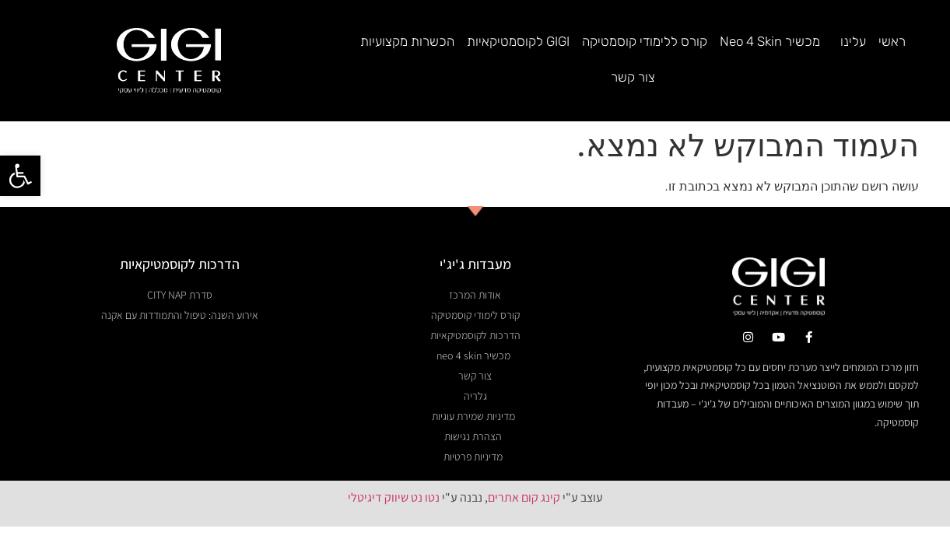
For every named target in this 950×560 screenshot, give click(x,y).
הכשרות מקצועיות (407, 41)
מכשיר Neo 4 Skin (770, 41)
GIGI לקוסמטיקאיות (518, 41)
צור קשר (633, 77)
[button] (20, 176)
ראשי (892, 41)
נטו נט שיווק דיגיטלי (394, 463)
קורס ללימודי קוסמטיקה (645, 41)
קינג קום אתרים (524, 463)
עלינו (849, 41)
